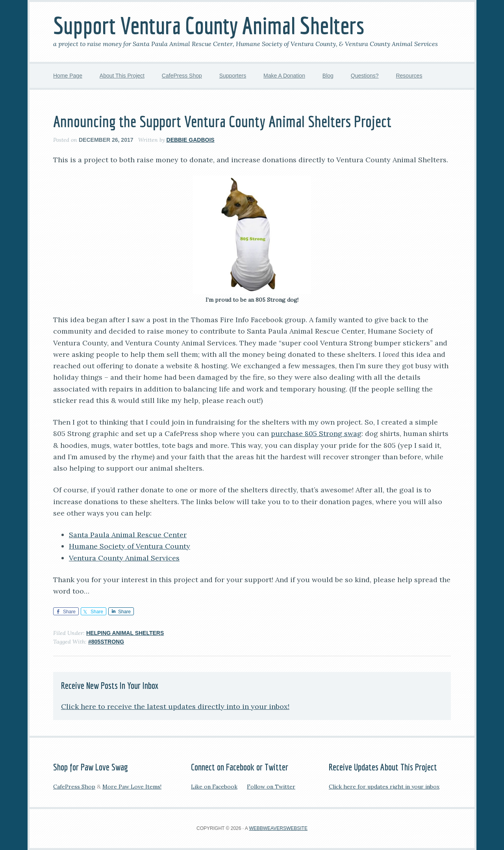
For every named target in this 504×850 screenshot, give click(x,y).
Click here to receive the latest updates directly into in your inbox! (175, 706)
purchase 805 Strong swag (316, 433)
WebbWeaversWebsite (278, 828)
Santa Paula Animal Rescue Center (128, 535)
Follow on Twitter (271, 787)
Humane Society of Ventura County (130, 546)
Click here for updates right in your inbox (384, 787)
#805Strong (106, 642)
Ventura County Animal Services (124, 558)
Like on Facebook (214, 787)
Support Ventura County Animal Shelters (209, 25)
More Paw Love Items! (132, 787)
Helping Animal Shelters (125, 633)
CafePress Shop (74, 787)
